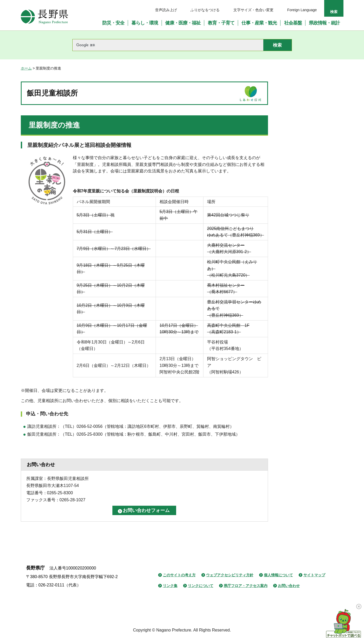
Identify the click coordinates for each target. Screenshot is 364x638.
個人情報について (278, 574)
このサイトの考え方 (179, 574)
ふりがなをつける (205, 10)
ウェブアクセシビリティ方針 (230, 574)
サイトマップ (314, 574)
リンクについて (201, 585)
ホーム (26, 68)
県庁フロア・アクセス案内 (246, 585)
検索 (334, 12)
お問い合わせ (289, 585)
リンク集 (170, 585)
